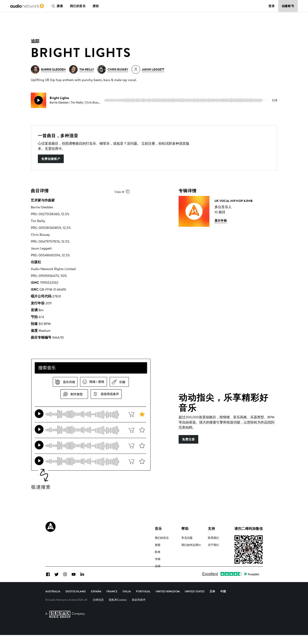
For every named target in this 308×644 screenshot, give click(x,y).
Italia (127, 600)
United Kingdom (168, 600)
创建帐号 (288, 6)
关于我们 (213, 545)
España (96, 600)
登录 (272, 6)
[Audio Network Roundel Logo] (50, 527)
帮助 (185, 528)
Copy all (123, 192)
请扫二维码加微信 (249, 528)
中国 (223, 600)
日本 (212, 600)
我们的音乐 (78, 6)
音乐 (158, 528)
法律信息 (98, 609)
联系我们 (213, 538)
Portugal (143, 600)
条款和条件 (139, 609)
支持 (211, 528)
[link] (27, 6)
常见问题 (187, 538)
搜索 (56, 6)
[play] (38, 100)
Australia (53, 600)
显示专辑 (221, 221)
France (112, 600)
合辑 (158, 566)
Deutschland (76, 600)
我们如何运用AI (191, 545)
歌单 (158, 552)
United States (195, 600)
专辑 (158, 559)
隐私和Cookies (118, 609)
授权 (96, 6)
